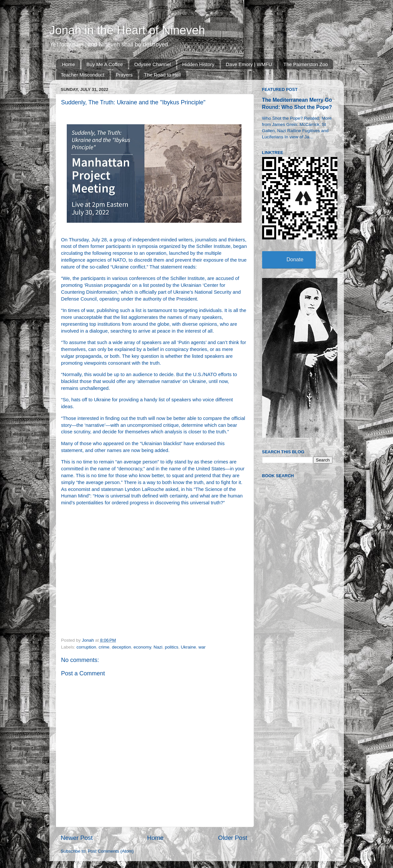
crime (104, 647)
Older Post (232, 838)
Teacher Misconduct (83, 75)
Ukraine (189, 647)
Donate (295, 260)
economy (142, 647)
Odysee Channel (152, 64)
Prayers (124, 75)
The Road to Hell (162, 75)
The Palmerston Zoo (306, 64)
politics (172, 647)
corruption (86, 647)
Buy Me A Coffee (105, 64)
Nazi (158, 647)
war (202, 647)
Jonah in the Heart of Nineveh (127, 30)
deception (122, 647)
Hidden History (198, 64)
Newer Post (77, 838)
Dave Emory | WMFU (249, 64)
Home (68, 64)
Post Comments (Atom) (111, 851)
